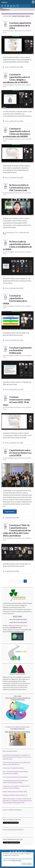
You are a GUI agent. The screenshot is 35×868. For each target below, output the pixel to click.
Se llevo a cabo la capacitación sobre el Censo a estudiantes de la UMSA (17, 245)
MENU (4, 2)
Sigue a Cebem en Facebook (12, 810)
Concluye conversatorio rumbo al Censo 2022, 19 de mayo (17, 401)
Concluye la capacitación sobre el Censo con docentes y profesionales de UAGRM (17, 132)
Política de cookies (17, 860)
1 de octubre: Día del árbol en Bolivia (13, 768)
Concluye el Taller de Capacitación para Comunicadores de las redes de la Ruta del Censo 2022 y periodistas (17, 530)
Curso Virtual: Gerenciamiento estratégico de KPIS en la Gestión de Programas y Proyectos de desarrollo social (17, 757)
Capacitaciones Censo (20, 31)
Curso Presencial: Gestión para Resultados (15, 777)
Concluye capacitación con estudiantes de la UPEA (20, 25)
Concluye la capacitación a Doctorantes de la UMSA (15, 300)
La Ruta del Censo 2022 (16, 67)
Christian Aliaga (9, 31)
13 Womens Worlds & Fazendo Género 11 (15, 795)
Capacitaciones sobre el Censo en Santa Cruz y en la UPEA (20, 453)
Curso (7, 67)
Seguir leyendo (10, 512)
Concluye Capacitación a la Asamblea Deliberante (20, 350)
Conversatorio (9, 233)
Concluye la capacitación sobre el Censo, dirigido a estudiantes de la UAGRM (16, 78)
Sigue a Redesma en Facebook (13, 830)
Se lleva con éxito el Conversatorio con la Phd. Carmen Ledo (20, 188)
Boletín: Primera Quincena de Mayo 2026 (15, 792)
